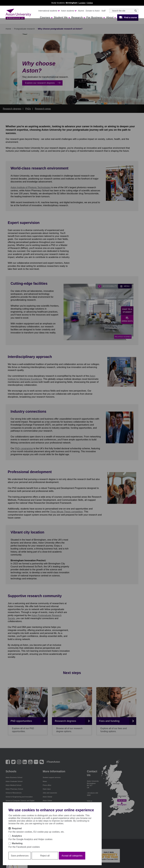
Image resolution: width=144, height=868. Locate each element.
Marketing (17, 843)
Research (78, 17)
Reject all (45, 856)
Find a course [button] (131, 17)
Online (90, 3)
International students (49, 11)
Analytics (17, 836)
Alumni (81, 11)
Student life (62, 17)
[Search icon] (136, 11)
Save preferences (20, 856)
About (111, 17)
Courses (46, 17)
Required (17, 828)
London (82, 3)
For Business (96, 17)
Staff (103, 11)
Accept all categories (72, 856)
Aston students (69, 11)
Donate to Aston (93, 11)
